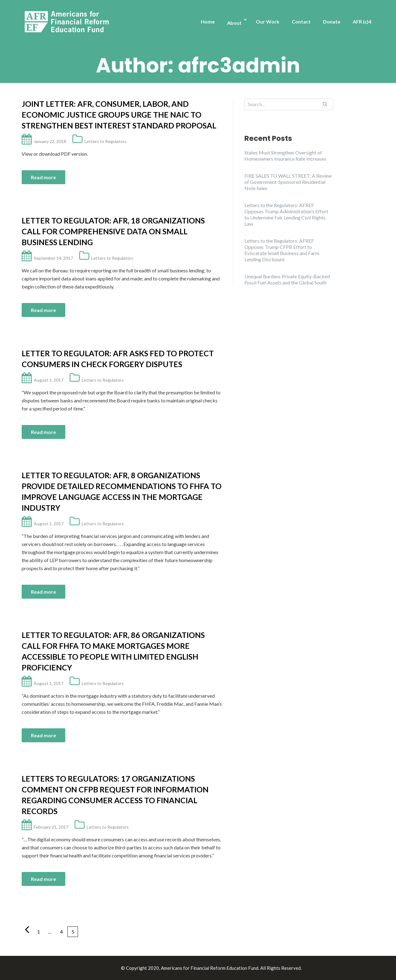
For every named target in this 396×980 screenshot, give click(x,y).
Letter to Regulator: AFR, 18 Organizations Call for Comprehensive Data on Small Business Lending (113, 231)
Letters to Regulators (105, 141)
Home (208, 22)
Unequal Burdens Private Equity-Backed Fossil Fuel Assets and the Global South (287, 279)
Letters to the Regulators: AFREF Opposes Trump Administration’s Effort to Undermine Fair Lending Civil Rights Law (286, 214)
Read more (43, 177)
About (234, 23)
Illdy (115, 968)
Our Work (268, 22)
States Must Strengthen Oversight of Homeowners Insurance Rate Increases (285, 156)
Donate (332, 22)
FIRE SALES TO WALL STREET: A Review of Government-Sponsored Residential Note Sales (288, 182)
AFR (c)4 (362, 22)
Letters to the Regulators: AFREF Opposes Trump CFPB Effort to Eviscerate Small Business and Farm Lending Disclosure (282, 250)
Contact (301, 22)
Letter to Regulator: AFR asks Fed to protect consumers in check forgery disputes (118, 359)
